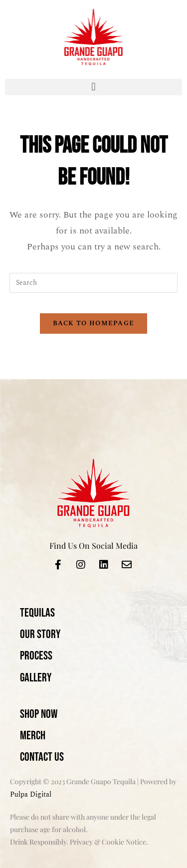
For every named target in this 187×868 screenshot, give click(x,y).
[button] (93, 87)
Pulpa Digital (31, 794)
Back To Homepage (94, 323)
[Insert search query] (94, 283)
